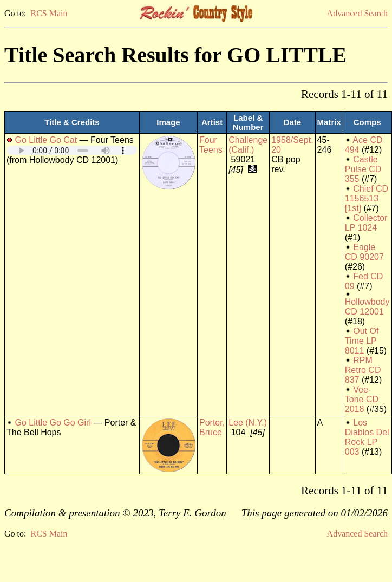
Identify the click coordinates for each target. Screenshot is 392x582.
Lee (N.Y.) (248, 423)
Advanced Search (357, 13)
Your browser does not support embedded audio (72, 150)
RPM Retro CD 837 (363, 370)
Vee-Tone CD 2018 (362, 399)
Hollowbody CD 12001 (367, 307)
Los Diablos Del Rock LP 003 (367, 437)
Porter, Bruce (212, 427)
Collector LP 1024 (366, 223)
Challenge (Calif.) (248, 145)
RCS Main (49, 13)
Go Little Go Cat (46, 140)
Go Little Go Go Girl (53, 423)
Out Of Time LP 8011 (362, 341)
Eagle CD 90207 (364, 252)
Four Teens (211, 145)
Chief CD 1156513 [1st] (367, 198)
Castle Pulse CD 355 (363, 169)
